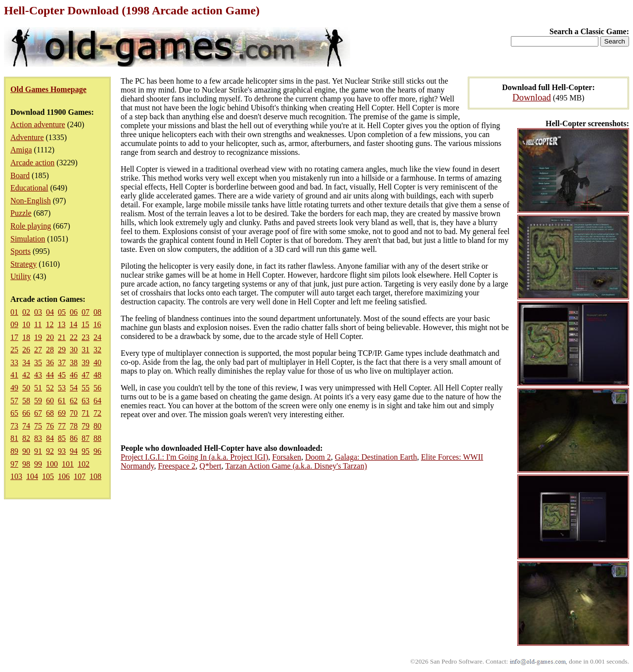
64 (97, 401)
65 (14, 413)
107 (80, 476)
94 (74, 451)
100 (52, 464)
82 (26, 438)
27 (38, 350)
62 (74, 401)
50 (26, 388)
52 (50, 388)
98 (26, 464)
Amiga (21, 150)
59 (38, 401)
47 (86, 375)
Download (532, 97)
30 (74, 350)
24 (97, 337)
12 (49, 324)
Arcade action (32, 163)
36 (50, 362)
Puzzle (21, 213)
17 (14, 337)
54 (74, 388)
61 (62, 401)
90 (26, 451)
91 (38, 451)
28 (50, 350)
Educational (29, 188)
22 (74, 337)
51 (38, 388)
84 (50, 438)
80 (97, 426)
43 (38, 375)
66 (26, 413)
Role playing (31, 226)
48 (97, 375)
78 (74, 426)
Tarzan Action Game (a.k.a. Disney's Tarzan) (296, 466)
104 (32, 476)
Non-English (31, 201)
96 (97, 451)
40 (97, 362)
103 (16, 476)
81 (14, 438)
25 (14, 350)
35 (38, 362)
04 (50, 312)
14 (73, 324)
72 (97, 413)
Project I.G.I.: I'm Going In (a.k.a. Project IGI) (194, 457)
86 (74, 438)
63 (86, 401)
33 (14, 362)
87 (86, 438)
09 (14, 324)
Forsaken (287, 457)
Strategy (23, 264)
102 (84, 464)
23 (86, 337)
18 (26, 337)
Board (20, 175)
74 (26, 426)
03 (38, 312)
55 (86, 388)
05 (62, 312)
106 (64, 476)
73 (14, 426)
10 (26, 324)
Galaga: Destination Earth (376, 457)
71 (86, 413)
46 (74, 375)
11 (38, 324)
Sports (21, 251)
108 (95, 476)
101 (68, 464)
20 (50, 337)
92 (50, 451)
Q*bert (210, 466)
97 (14, 464)
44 (50, 375)
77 (62, 426)
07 (86, 312)
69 (62, 413)
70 (74, 413)
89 (14, 451)
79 (86, 426)
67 (38, 413)
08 (97, 312)
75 (38, 426)
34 (26, 362)
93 (62, 451)
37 (62, 362)
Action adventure (38, 124)
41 (14, 375)
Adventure (27, 137)
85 (62, 438)
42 (26, 375)
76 (50, 426)
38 (74, 362)
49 (14, 388)
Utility (21, 276)
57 (14, 401)
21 (62, 337)
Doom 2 (318, 457)
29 (62, 350)
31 (86, 350)
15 (85, 324)
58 (26, 401)
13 (61, 324)
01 (14, 312)
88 (97, 438)
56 (97, 388)
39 (86, 362)
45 (62, 375)
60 (50, 401)
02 (26, 312)
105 (48, 476)
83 (38, 438)
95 (86, 451)
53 (62, 388)
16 (97, 324)
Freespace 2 (177, 466)
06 (74, 312)
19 (38, 337)
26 (26, 350)
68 (50, 413)
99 (38, 464)
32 (97, 350)
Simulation (28, 239)
